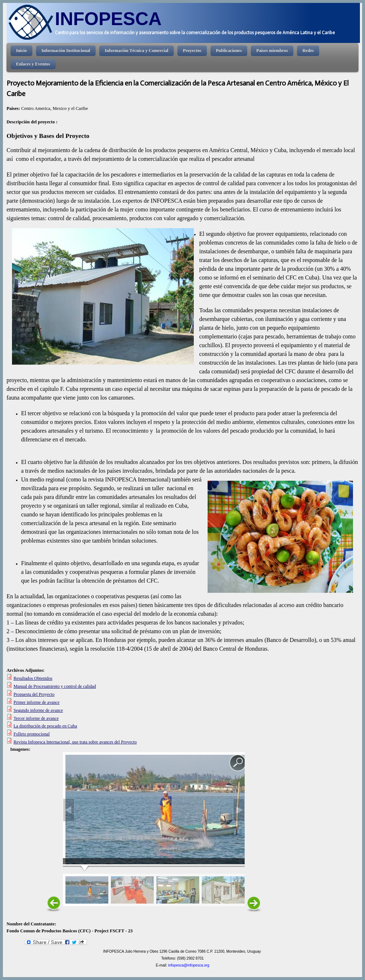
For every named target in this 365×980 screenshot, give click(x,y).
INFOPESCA (108, 19)
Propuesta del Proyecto (34, 694)
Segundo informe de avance (38, 710)
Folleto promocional (31, 734)
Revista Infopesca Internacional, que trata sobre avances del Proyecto (75, 742)
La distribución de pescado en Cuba (45, 726)
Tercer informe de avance (36, 718)
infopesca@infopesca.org (188, 965)
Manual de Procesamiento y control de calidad (55, 686)
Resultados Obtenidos (33, 678)
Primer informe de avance (37, 702)
